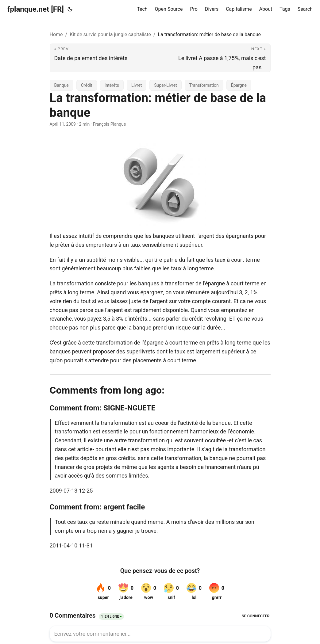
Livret (137, 85)
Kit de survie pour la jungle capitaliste (110, 34)
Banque (62, 85)
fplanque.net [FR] (36, 9)
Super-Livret (165, 85)
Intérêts (112, 85)
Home (56, 34)
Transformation (204, 85)
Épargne (239, 85)
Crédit (87, 85)
